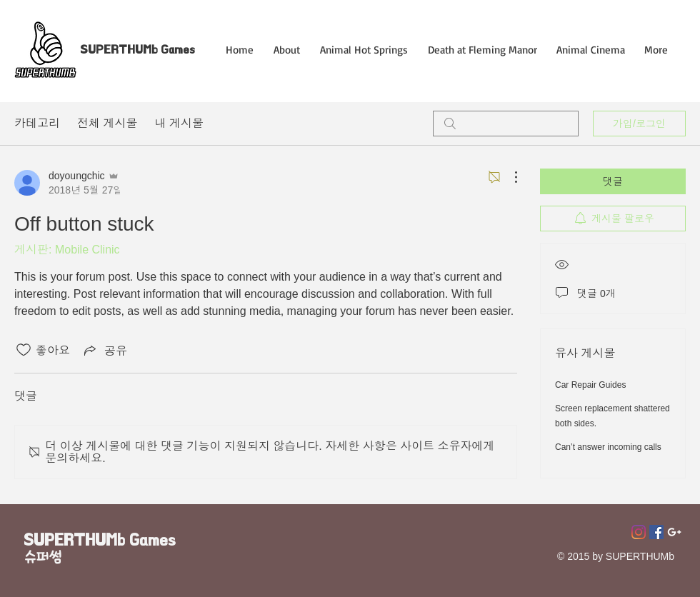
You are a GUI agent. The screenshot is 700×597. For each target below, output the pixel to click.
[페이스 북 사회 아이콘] (656, 532)
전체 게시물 (107, 123)
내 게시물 (179, 123)
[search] (506, 124)
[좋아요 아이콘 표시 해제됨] (24, 350)
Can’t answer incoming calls (608, 447)
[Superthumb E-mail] (674, 532)
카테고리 (37, 123)
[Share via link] (104, 350)
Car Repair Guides (590, 385)
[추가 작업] (509, 177)
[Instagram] (639, 532)
